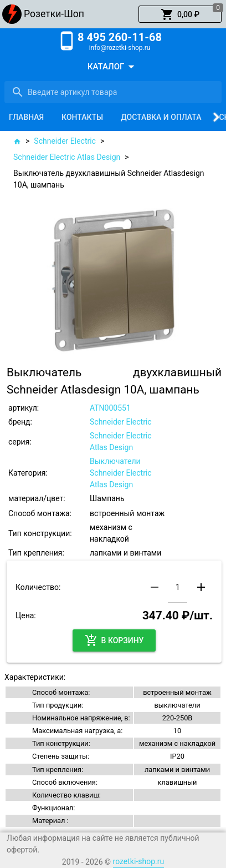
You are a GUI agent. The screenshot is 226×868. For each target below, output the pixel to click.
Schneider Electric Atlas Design (67, 157)
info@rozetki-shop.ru (120, 48)
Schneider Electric (65, 141)
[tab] (26, 117)
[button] (180, 14)
